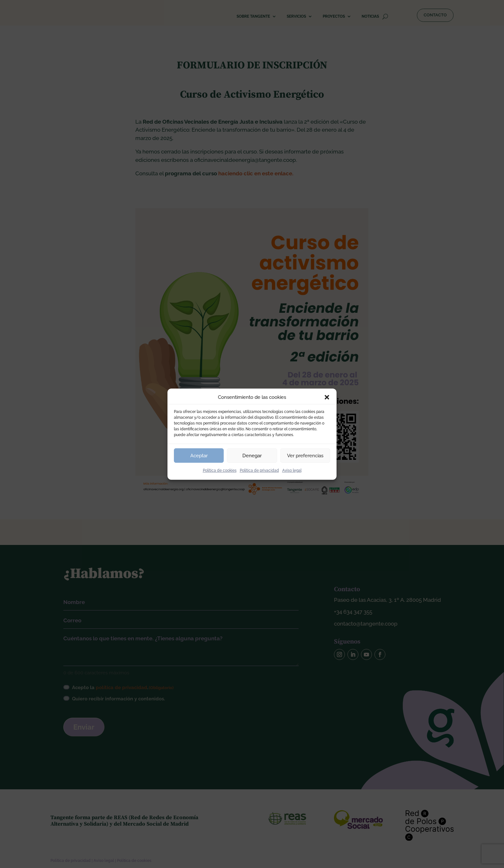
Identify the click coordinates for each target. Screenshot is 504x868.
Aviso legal (292, 470)
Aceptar (199, 456)
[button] (327, 397)
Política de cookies (220, 470)
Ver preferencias (305, 456)
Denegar (252, 456)
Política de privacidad (259, 470)
